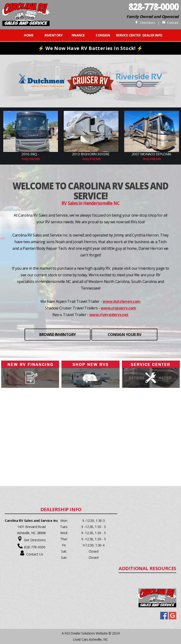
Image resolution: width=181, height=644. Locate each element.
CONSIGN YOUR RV (125, 335)
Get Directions (35, 540)
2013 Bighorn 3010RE (142, 154)
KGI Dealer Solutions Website (86, 633)
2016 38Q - (81, 154)
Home (29, 35)
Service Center (128, 35)
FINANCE (78, 35)
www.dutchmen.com (122, 301)
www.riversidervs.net (109, 315)
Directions (145, 23)
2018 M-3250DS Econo (21, 154)
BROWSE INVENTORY (57, 335)
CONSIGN (103, 35)
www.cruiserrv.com (118, 308)
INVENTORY (53, 35)
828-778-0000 (35, 547)
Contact (170, 23)
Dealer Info (152, 35)
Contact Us (35, 554)
